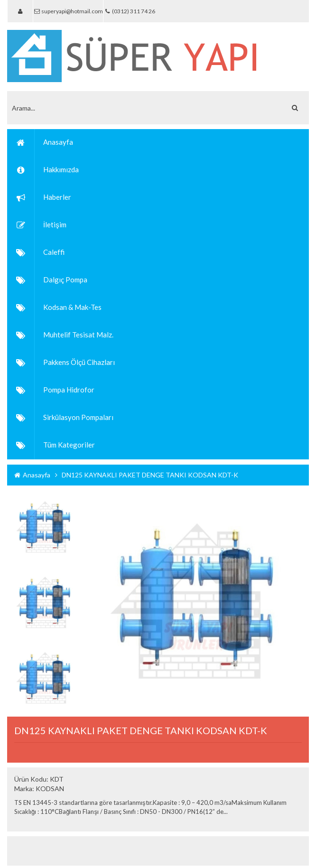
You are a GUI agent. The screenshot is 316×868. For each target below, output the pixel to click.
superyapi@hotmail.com (68, 11)
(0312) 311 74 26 (129, 11)
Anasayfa (32, 475)
